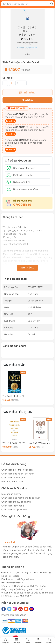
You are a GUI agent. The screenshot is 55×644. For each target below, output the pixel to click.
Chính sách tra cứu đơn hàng (16, 502)
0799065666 (22, 205)
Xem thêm (27, 268)
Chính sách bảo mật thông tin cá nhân (21, 498)
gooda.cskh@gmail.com (21, 579)
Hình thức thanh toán (12, 481)
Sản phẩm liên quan (17, 412)
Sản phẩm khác (14, 365)
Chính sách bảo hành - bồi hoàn (18, 474)
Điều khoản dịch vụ (11, 494)
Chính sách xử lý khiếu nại (14, 510)
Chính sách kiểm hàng (13, 506)
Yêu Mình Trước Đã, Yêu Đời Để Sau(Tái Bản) (14, 443)
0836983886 (17, 583)
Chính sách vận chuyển (13, 478)
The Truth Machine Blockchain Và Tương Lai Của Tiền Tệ (14, 396)
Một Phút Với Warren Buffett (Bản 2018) (41, 443)
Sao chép (10, 121)
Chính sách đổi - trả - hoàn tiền (17, 470)
